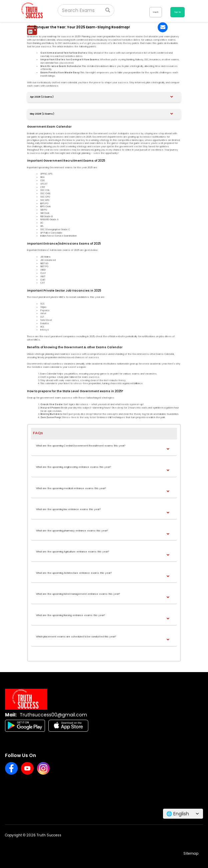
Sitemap (191, 854)
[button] (103, 97)
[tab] (104, 97)
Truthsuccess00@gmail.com (53, 715)
